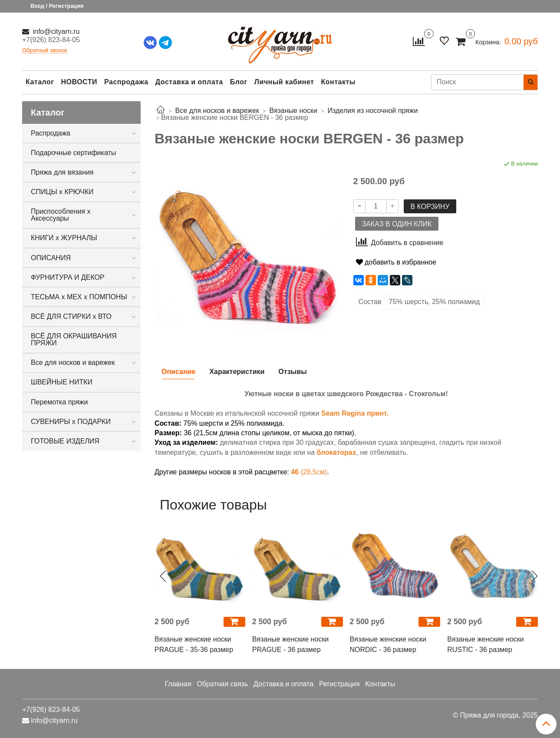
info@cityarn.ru (55, 31)
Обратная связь (222, 684)
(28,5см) (309, 472)
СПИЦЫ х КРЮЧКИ (62, 192)
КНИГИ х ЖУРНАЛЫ (64, 238)
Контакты (338, 82)
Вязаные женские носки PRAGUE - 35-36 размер (194, 644)
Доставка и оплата (189, 82)
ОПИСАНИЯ (51, 258)
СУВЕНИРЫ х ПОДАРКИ (71, 422)
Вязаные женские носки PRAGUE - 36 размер (290, 644)
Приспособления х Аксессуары (61, 215)
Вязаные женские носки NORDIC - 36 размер (388, 644)
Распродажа (126, 82)
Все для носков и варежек (73, 362)
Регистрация (339, 684)
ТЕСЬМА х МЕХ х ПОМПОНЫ (79, 297)
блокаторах (336, 452)
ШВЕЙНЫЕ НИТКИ (62, 382)
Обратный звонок (45, 51)
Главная (178, 684)
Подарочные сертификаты (73, 153)
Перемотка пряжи (59, 402)
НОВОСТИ (79, 82)
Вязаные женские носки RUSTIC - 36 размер (485, 644)
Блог (239, 82)
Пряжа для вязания (62, 172)
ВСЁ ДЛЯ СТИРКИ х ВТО (71, 316)
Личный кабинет (284, 82)
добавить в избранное (396, 262)
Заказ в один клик (397, 224)
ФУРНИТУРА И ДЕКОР (68, 277)
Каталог (40, 82)
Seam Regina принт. (355, 413)
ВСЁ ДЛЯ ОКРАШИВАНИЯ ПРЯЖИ (74, 339)
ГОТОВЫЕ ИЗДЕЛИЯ (65, 441)
